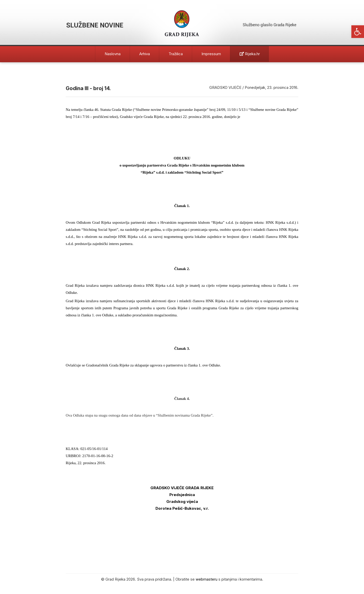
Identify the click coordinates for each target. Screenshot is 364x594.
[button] (358, 32)
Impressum (211, 54)
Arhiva (145, 54)
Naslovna (113, 54)
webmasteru (207, 579)
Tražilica (176, 54)
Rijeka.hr (250, 54)
